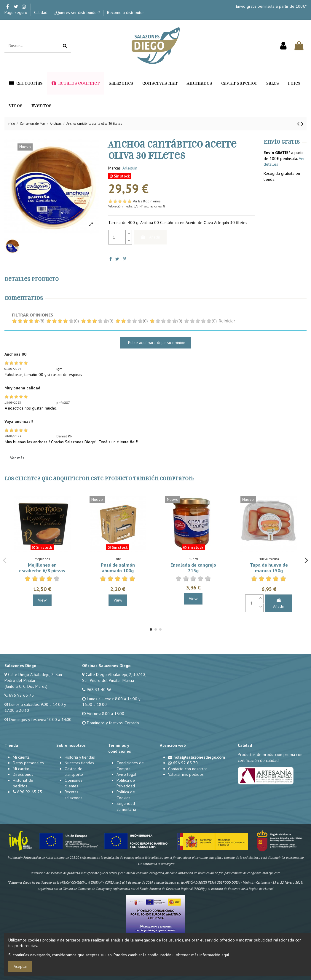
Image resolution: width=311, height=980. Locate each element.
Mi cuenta (21, 757)
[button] (26, 83)
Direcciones (23, 774)
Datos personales (28, 763)
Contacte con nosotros (188, 769)
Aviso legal (126, 774)
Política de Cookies (126, 795)
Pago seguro (16, 12)
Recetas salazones (74, 795)
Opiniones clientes (74, 783)
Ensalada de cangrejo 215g (193, 568)
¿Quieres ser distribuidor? (78, 12)
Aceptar (20, 966)
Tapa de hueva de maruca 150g (269, 568)
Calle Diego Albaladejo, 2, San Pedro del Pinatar (33, 677)
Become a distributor (126, 12)
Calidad (41, 12)
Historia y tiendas (80, 757)
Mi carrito (21, 769)
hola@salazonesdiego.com (199, 757)
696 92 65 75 (21, 695)
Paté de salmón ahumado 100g (118, 568)
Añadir (150, 237)
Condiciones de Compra (130, 766)
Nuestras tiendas (79, 763)
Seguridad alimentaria (126, 806)
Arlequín (130, 168)
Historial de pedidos (23, 783)
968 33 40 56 (99, 690)
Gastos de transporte (74, 772)
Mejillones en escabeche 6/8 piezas (42, 568)
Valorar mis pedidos (186, 774)
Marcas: (115, 168)
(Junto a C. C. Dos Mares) (26, 686)
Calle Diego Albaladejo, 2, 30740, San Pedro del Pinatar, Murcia (114, 677)
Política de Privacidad (126, 783)
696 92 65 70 (185, 763)
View (42, 600)
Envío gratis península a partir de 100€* (271, 6)
